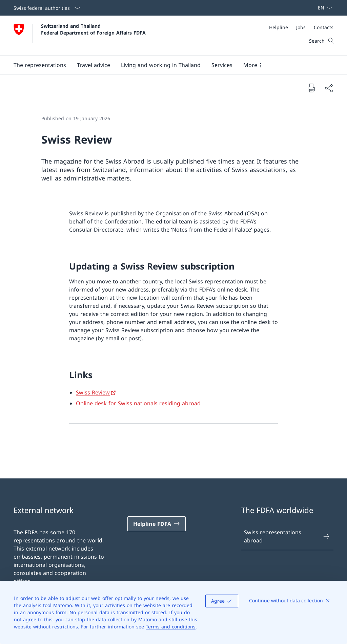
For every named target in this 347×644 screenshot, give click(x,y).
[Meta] (301, 27)
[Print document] (311, 88)
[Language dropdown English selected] (323, 8)
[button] (40, 65)
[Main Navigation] (168, 65)
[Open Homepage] (80, 35)
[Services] (222, 65)
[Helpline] (279, 27)
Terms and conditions (171, 627)
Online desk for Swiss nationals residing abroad (138, 403)
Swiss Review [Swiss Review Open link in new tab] (93, 392)
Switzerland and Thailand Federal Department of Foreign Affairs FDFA (93, 29)
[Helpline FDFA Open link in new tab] (157, 524)
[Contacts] (324, 27)
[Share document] (329, 88)
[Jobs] (301, 27)
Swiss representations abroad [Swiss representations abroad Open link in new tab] (287, 536)
